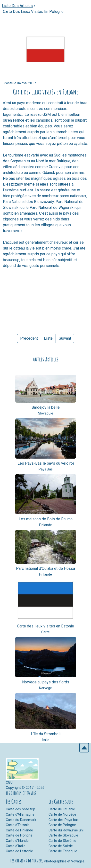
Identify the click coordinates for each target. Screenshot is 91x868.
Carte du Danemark (21, 820)
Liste (48, 338)
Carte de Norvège (62, 815)
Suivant (65, 338)
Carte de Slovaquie (63, 835)
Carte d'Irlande (17, 841)
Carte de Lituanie (62, 809)
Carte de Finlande (19, 830)
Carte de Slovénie (62, 841)
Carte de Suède (61, 846)
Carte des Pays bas (64, 820)
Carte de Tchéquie (63, 851)
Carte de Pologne (62, 825)
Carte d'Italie (16, 846)
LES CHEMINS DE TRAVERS (21, 793)
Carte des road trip (21, 809)
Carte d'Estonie (18, 825)
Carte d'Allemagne (20, 815)
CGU (9, 783)
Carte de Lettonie (19, 851)
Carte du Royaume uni (66, 830)
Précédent (29, 338)
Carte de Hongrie (19, 835)
